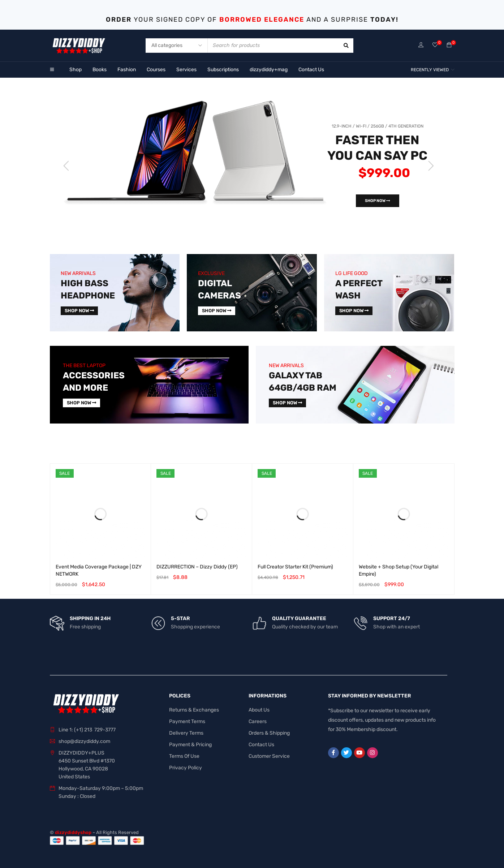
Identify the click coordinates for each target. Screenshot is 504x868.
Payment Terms (187, 721)
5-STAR (180, 618)
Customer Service (269, 756)
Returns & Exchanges (194, 710)
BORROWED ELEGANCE (262, 20)
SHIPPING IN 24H (90, 618)
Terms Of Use (184, 756)
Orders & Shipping (269, 733)
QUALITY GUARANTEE (299, 618)
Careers (258, 721)
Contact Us (261, 745)
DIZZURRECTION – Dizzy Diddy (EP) (197, 567)
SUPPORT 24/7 (392, 618)
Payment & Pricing (190, 745)
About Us (259, 710)
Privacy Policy (186, 768)
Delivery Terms (186, 733)
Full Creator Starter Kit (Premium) (295, 567)
